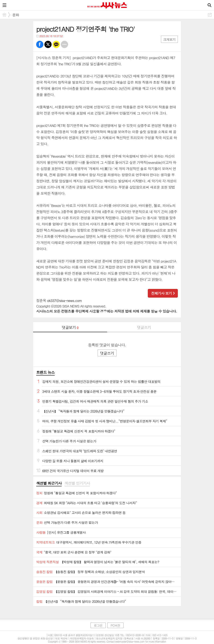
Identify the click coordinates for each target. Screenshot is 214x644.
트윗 (48, 44)
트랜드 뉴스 (45, 372)
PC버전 (115, 625)
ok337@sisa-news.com (64, 300)
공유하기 (210, 15)
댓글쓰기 (144, 327)
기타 (64, 44)
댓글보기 (70, 327)
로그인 (98, 625)
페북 (40, 44)
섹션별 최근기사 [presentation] (49, 483)
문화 (16, 15)
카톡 (56, 44)
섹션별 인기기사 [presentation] (77, 483)
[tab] (49, 483)
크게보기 (169, 39)
